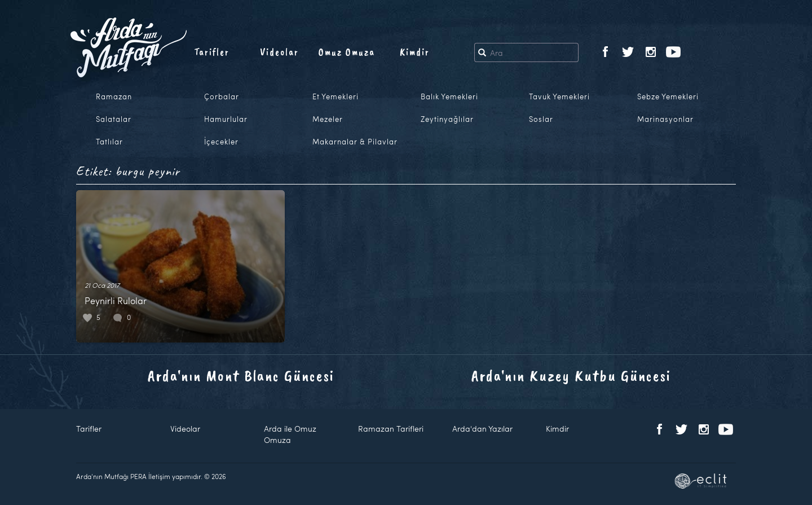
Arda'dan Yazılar (482, 429)
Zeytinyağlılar (447, 119)
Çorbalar (222, 96)
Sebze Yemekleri (668, 96)
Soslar (541, 119)
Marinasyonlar (665, 119)
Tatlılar (109, 142)
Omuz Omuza (347, 52)
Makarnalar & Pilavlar (355, 142)
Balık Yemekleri (449, 96)
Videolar (279, 52)
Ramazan (114, 96)
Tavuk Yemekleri (559, 96)
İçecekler (221, 142)
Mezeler (328, 119)
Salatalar (114, 119)
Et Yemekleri (336, 96)
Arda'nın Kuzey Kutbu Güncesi (571, 376)
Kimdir (415, 52)
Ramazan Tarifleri (391, 429)
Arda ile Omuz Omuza (290, 434)
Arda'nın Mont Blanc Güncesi (241, 376)
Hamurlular (226, 119)
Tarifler (212, 52)
